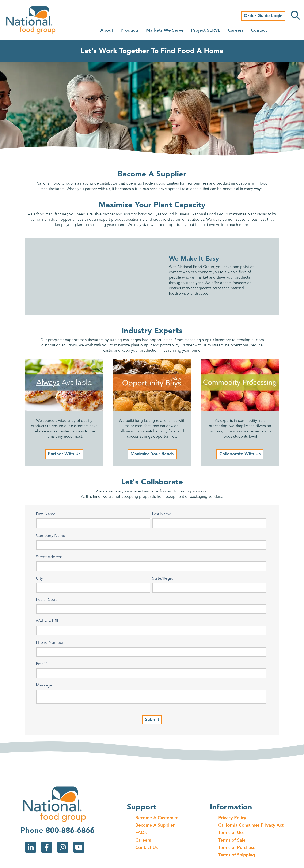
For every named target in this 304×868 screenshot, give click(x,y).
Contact (259, 31)
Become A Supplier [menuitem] (155, 825)
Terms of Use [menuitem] (231, 833)
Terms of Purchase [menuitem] (237, 848)
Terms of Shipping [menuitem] (237, 855)
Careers (236, 31)
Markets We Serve (165, 31)
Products (130, 31)
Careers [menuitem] (143, 840)
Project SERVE (206, 31)
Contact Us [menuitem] (147, 848)
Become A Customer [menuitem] (156, 818)
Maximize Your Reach (152, 454)
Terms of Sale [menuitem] (232, 840)
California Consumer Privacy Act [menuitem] (251, 825)
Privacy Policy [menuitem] (232, 818)
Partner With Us (64, 454)
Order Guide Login (263, 16)
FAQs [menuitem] (141, 833)
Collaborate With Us (240, 454)
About (107, 31)
